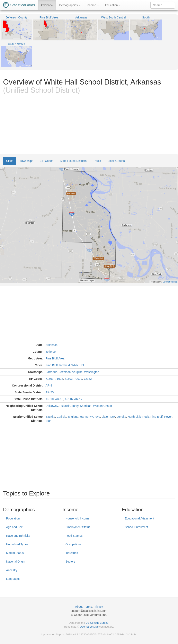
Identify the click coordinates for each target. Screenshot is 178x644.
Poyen (168, 417)
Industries (72, 553)
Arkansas (52, 345)
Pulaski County (69, 406)
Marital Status (15, 553)
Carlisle (61, 417)
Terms (88, 607)
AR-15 (59, 399)
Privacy (98, 607)
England (73, 417)
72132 (88, 379)
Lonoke (121, 417)
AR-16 (69, 399)
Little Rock (108, 417)
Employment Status (78, 527)
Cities (10, 161)
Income (93, 5)
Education (113, 5)
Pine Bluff (52, 365)
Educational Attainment (139, 518)
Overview (47, 5)
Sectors (70, 562)
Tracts (97, 161)
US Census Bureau (97, 623)
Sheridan (86, 406)
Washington (92, 372)
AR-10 (50, 399)
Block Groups (116, 161)
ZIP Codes (46, 161)
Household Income (77, 518)
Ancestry (12, 570)
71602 (59, 379)
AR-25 (50, 392)
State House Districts (73, 161)
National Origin (16, 562)
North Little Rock (138, 417)
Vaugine (77, 372)
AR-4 (49, 385)
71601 (50, 379)
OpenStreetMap (89, 627)
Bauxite (50, 417)
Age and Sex (14, 527)
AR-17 (78, 399)
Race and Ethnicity (18, 536)
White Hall (78, 365)
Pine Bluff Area (55, 358)
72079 (78, 379)
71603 (69, 379)
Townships (26, 161)
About (79, 607)
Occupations (73, 544)
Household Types (17, 544)
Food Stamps (74, 536)
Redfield (65, 365)
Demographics (70, 5)
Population (13, 518)
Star (48, 421)
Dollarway (52, 406)
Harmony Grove (90, 417)
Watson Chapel (103, 406)
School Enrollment (136, 527)
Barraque (52, 372)
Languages (13, 579)
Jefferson (51, 352)
